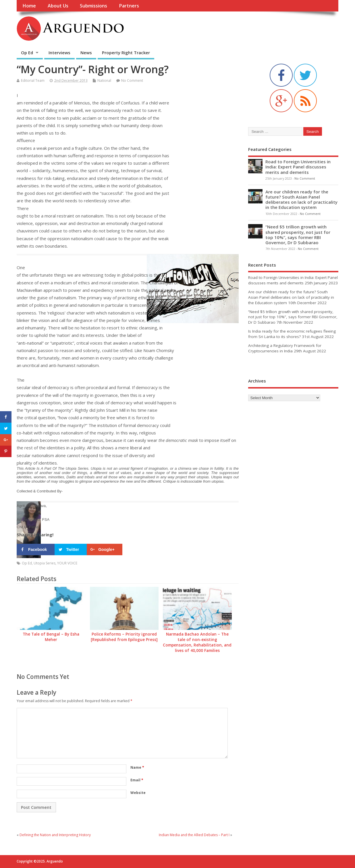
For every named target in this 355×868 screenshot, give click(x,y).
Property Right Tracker (126, 53)
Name (137, 767)
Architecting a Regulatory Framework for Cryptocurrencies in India (285, 348)
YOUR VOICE (67, 563)
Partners (129, 6)
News (86, 53)
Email (137, 780)
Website (138, 793)
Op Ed (27, 53)
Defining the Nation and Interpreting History (55, 835)
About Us (58, 6)
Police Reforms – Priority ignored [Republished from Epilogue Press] (124, 637)
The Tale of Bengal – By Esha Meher (51, 637)
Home (29, 6)
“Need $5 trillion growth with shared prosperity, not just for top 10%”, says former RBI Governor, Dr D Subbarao (298, 235)
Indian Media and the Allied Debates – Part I (194, 835)
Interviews (59, 53)
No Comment (132, 80)
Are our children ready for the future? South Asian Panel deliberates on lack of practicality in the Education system (301, 200)
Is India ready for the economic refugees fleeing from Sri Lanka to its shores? (292, 334)
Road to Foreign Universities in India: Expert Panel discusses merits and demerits (298, 167)
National (104, 80)
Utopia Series (45, 563)
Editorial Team (33, 80)
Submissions (93, 6)
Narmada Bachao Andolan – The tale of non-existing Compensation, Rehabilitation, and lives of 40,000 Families (197, 642)
